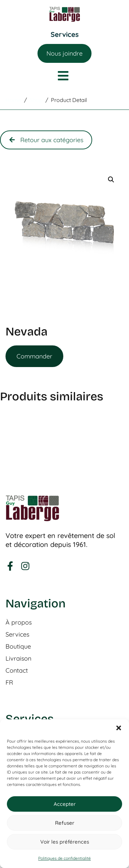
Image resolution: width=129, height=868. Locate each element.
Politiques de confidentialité (64, 858)
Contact (17, 671)
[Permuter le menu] (65, 35)
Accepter (65, 804)
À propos (19, 623)
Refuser (65, 823)
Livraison (18, 659)
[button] (119, 728)
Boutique (18, 647)
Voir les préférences (65, 842)
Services (17, 635)
